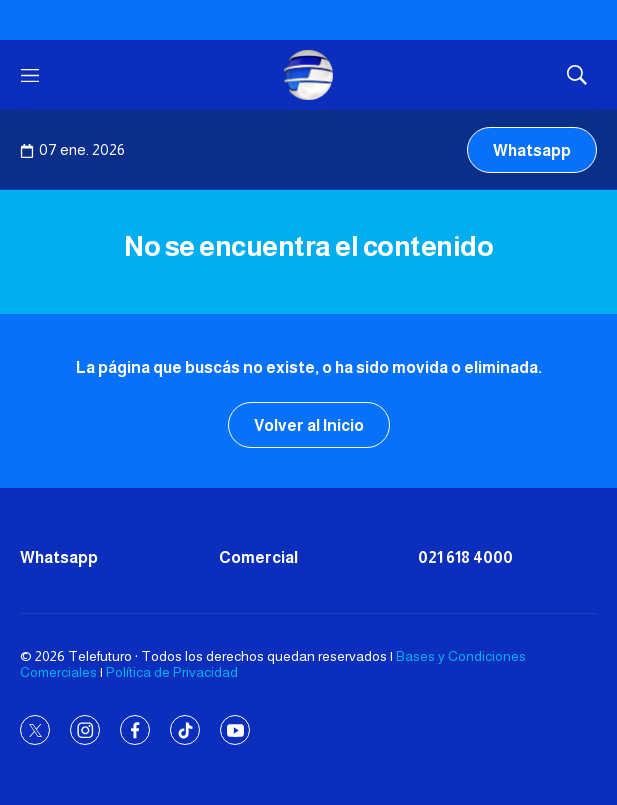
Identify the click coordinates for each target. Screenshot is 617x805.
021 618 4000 (465, 557)
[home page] (309, 75)
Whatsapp (532, 150)
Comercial (258, 557)
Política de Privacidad (172, 672)
